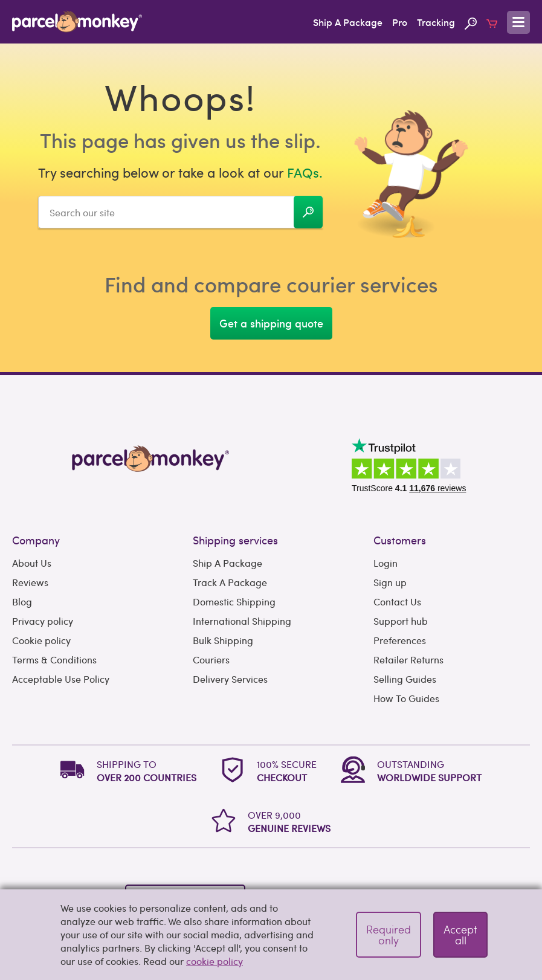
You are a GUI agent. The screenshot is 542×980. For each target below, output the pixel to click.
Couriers (211, 659)
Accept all (460, 934)
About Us (32, 563)
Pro (400, 22)
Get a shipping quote (271, 323)
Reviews (30, 582)
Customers (400, 540)
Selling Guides (405, 679)
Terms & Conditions (54, 659)
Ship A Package (348, 22)
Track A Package (230, 582)
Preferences (400, 640)
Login (386, 563)
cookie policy (215, 961)
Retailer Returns (408, 659)
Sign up (390, 582)
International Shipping (242, 621)
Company (36, 540)
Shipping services (235, 540)
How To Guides (406, 698)
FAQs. (305, 172)
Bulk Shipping (223, 640)
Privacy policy (43, 621)
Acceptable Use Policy (61, 679)
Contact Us (397, 601)
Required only (389, 934)
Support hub (401, 621)
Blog (22, 601)
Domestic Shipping (234, 601)
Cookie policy (41, 640)
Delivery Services (230, 679)
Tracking (436, 22)
